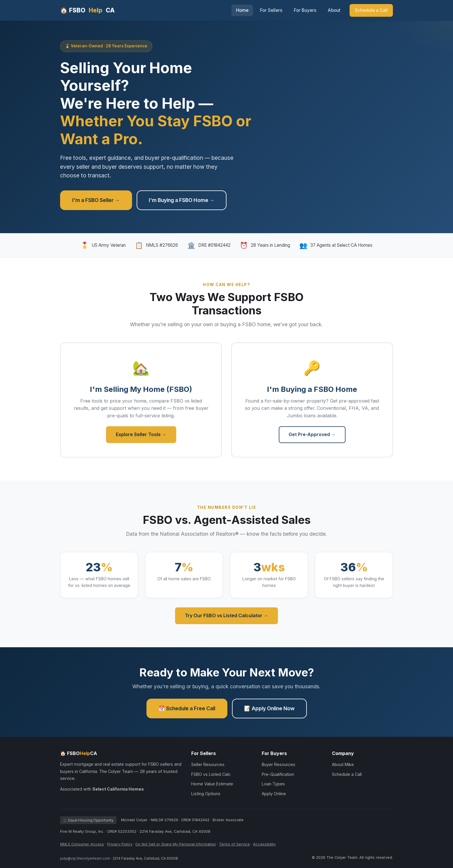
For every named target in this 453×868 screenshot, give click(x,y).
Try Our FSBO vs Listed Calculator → (226, 615)
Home (242, 10)
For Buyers (305, 10)
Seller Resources (208, 764)
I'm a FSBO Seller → (96, 200)
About (334, 10)
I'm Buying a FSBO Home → (182, 200)
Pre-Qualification (278, 774)
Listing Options (206, 794)
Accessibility (264, 844)
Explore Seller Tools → (141, 436)
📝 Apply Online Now (269, 708)
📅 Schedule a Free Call (187, 708)
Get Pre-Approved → (312, 436)
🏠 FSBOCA (87, 10)
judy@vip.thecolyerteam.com (85, 858)
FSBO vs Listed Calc (211, 774)
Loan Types (273, 784)
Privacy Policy (120, 844)
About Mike (343, 764)
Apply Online (274, 794)
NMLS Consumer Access (82, 844)
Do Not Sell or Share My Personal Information (176, 844)
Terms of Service (234, 844)
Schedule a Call (371, 10)
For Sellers (271, 10)
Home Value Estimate (212, 784)
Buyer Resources (279, 764)
